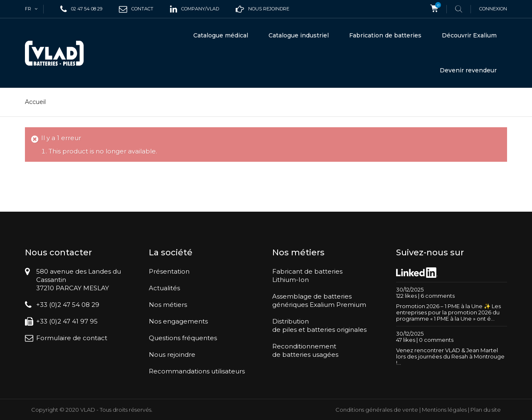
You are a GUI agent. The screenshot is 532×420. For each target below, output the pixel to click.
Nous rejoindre (172, 355)
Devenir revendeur (468, 70)
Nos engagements (178, 321)
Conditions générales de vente (377, 410)
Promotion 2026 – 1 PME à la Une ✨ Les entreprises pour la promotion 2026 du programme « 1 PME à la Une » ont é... (448, 312)
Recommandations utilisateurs (197, 371)
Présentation (169, 271)
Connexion (493, 9)
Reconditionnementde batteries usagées (305, 350)
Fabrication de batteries (385, 35)
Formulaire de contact (72, 338)
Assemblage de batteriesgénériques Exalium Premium (319, 300)
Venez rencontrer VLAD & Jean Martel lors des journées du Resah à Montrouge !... (450, 356)
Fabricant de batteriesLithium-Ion (307, 275)
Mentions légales (444, 410)
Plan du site (486, 410)
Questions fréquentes (183, 338)
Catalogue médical (221, 35)
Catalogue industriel (299, 35)
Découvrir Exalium (469, 35)
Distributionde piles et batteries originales (319, 325)
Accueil (35, 102)
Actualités (164, 288)
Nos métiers (168, 305)
